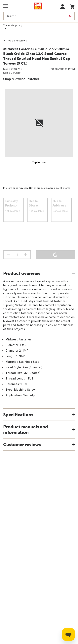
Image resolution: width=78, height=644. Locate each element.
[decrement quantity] (9, 255)
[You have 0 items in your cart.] (72, 6)
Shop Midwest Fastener (21, 79)
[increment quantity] (25, 255)
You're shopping (13, 25)
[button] (63, 6)
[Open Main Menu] (6, 6)
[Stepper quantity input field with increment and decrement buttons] (17, 255)
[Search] (71, 16)
